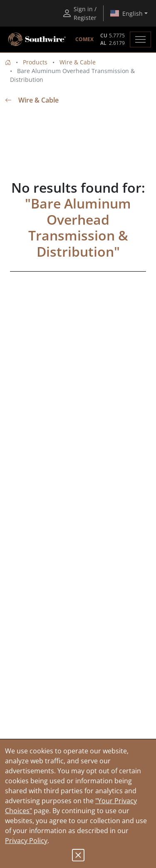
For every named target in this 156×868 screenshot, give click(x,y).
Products (35, 62)
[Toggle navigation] (140, 39)
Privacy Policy (26, 841)
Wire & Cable (78, 62)
